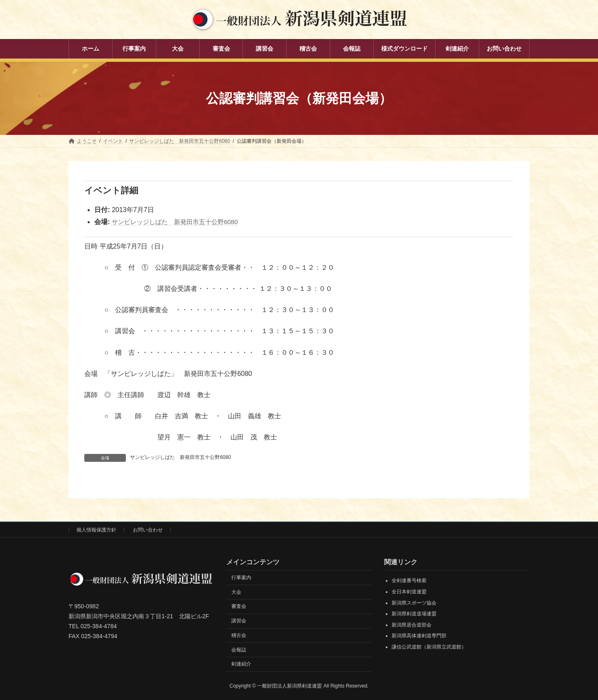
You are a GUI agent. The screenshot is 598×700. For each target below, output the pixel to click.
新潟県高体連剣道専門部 (419, 636)
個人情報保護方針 (96, 530)
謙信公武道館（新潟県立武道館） (429, 647)
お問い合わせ (148, 530)
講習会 (239, 621)
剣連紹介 (241, 664)
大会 (236, 592)
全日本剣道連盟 (409, 592)
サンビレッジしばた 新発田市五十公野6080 (179, 222)
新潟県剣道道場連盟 (414, 614)
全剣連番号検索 (409, 580)
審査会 (239, 606)
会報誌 (239, 650)
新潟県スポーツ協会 (414, 603)
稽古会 (239, 635)
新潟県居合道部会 (412, 625)
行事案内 (241, 578)
